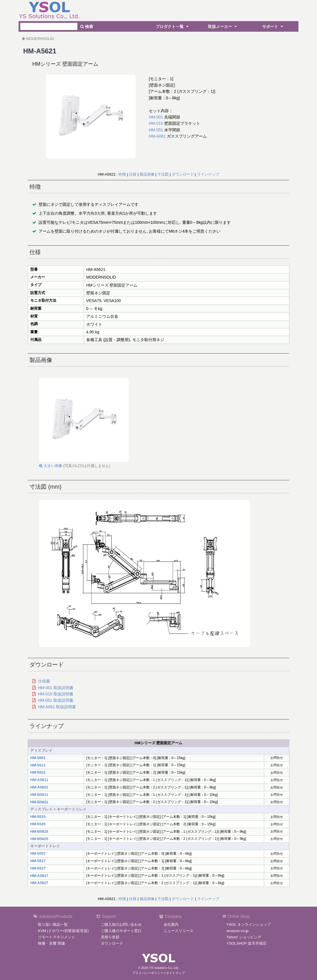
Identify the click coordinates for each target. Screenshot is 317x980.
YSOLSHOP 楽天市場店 (246, 943)
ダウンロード (183, 174)
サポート (273, 27)
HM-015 (156, 123)
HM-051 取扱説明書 (56, 700)
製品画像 (147, 174)
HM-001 (156, 117)
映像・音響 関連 (52, 943)
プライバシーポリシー (148, 973)
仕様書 (44, 681)
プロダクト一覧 (173, 27)
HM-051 (156, 130)
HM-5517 (38, 861)
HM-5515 (38, 817)
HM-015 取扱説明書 (56, 694)
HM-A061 (157, 136)
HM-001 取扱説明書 (56, 688)
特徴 (122, 174)
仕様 (133, 174)
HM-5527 (38, 868)
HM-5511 (38, 765)
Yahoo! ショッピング (244, 937)
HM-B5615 (39, 831)
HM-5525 (38, 824)
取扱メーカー (223, 27)
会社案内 (171, 924)
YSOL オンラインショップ (249, 924)
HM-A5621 (39, 787)
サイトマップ (175, 973)
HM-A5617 (39, 876)
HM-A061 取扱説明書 (57, 707)
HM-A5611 (39, 780)
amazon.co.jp (237, 931)
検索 (87, 27)
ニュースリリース (178, 931)
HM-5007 (38, 853)
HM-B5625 (39, 839)
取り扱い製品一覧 (53, 924)
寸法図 (163, 174)
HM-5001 (38, 758)
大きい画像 (51, 466)
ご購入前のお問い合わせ (121, 924)
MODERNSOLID (40, 39)
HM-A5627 (39, 883)
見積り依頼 (110, 937)
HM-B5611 (39, 795)
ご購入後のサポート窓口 (121, 931)
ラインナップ (208, 174)
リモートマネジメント (57, 937)
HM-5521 (38, 772)
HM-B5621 (39, 802)
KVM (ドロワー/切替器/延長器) (63, 931)
